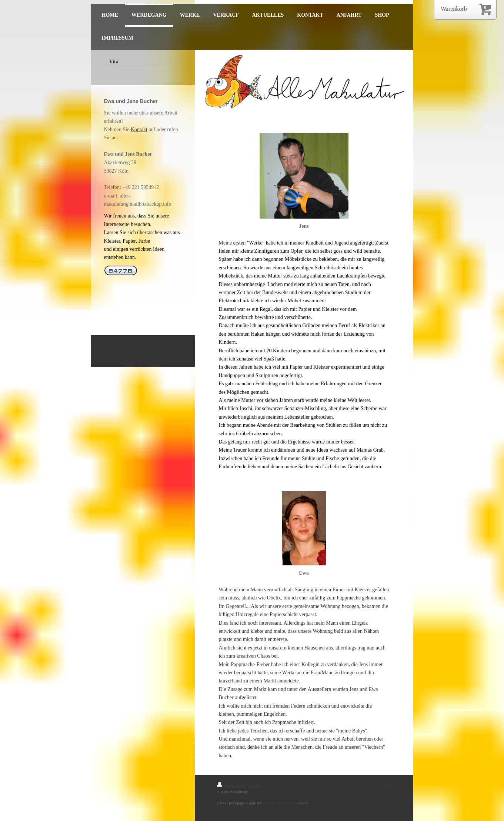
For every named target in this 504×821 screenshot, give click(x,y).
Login (386, 785)
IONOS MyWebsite (279, 803)
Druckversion (231, 786)
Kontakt (139, 129)
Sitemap (255, 786)
